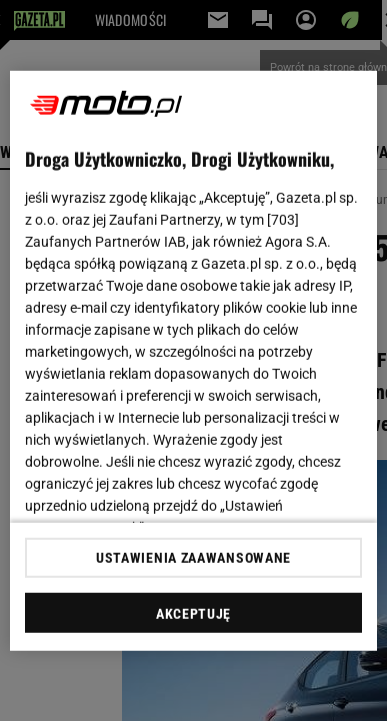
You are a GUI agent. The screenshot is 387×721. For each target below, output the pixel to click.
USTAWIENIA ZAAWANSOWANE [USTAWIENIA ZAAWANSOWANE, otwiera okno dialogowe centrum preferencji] (193, 558)
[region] (194, 360)
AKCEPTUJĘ (193, 614)
